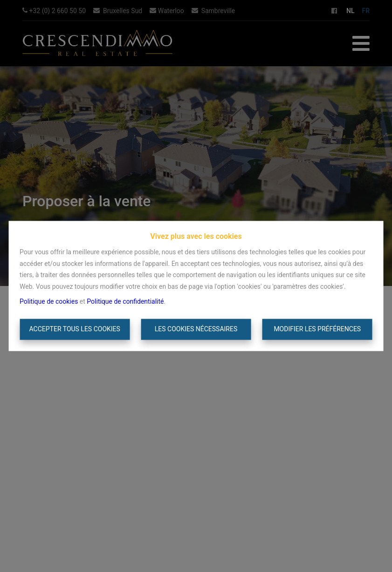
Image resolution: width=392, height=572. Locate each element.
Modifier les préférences (317, 329)
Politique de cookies (49, 302)
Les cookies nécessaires (196, 329)
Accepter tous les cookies (75, 329)
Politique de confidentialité (125, 302)
